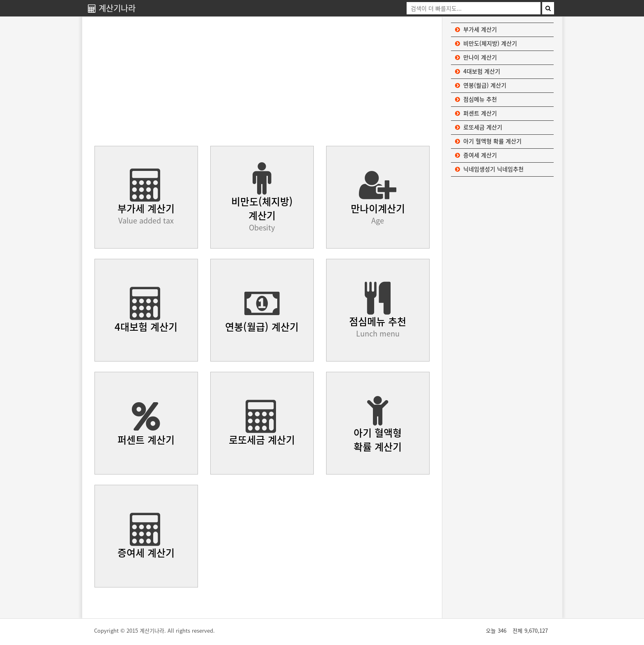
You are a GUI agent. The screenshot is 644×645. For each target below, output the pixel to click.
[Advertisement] (262, 82)
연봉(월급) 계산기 (481, 85)
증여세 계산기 (476, 155)
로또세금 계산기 (479, 127)
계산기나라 (112, 8)
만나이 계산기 (476, 57)
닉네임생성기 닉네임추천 (489, 169)
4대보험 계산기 (478, 71)
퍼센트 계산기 (476, 113)
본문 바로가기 (0, 0)
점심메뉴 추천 (476, 99)
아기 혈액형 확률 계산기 (488, 141)
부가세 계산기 (476, 29)
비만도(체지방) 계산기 (486, 43)
